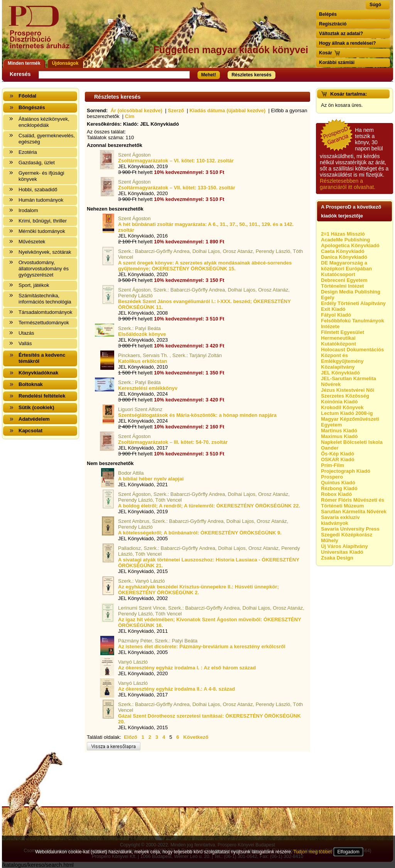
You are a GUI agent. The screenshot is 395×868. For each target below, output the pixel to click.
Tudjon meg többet (312, 852)
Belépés (328, 14)
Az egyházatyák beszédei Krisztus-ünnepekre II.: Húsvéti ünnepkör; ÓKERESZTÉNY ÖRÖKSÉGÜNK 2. (198, 590)
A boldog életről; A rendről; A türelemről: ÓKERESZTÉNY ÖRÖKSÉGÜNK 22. (209, 506)
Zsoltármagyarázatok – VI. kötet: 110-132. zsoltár (176, 161)
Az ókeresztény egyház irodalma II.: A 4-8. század (176, 689)
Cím (130, 116)
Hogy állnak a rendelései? (347, 43)
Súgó (375, 5)
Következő (196, 737)
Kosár (326, 53)
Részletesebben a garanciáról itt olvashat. (348, 184)
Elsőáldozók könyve (142, 334)
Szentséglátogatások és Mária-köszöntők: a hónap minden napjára (197, 415)
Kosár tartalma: (349, 94)
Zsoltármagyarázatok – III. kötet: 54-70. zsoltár (173, 442)
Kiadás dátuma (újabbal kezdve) (227, 110)
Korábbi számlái (337, 62)
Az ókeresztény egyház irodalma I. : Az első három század (187, 668)
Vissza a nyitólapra (41, 32)
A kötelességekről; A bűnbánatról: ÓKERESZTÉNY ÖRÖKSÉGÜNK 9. (200, 533)
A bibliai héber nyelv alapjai (151, 479)
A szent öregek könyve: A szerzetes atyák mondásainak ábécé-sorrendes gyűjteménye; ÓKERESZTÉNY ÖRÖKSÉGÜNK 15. (205, 266)
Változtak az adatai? (341, 34)
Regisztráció (333, 24)
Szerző (176, 110)
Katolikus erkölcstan (143, 361)
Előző (131, 737)
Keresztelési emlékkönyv (148, 388)
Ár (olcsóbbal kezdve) (136, 110)
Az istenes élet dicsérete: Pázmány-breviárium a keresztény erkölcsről (202, 646)
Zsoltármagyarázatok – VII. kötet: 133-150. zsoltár (176, 188)
